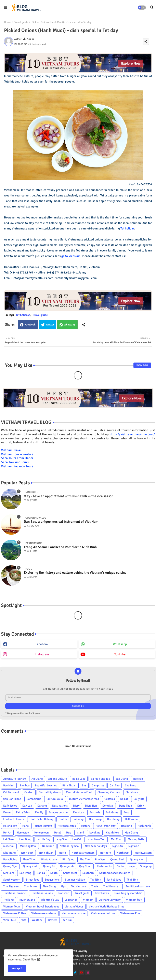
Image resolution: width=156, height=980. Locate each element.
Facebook (30, 325)
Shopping (146, 866)
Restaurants (104, 866)
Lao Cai (77, 839)
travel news (102, 893)
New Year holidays (96, 846)
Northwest (123, 853)
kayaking (95, 833)
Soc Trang (25, 873)
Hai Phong (113, 819)
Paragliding (10, 859)
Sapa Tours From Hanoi (17, 458)
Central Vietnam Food (79, 792)
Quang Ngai (10, 866)
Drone (7, 812)
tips (63, 886)
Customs (110, 799)
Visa (24, 920)
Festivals (95, 812)
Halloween (131, 819)
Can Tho (115, 785)
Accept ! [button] (17, 968)
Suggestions (52, 880)
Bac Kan (138, 779)
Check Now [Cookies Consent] (30, 960)
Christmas (132, 792)
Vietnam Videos (74, 907)
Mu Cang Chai (28, 846)
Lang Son (61, 839)
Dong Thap (125, 806)
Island (80, 833)
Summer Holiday (75, 880)
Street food (32, 880)
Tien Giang (49, 886)
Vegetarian (71, 900)
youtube (120, 654)
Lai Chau (9, 839)
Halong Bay (10, 826)
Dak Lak (27, 806)
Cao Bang (131, 785)
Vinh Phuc (10, 920)
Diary (76, 806)
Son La (41, 873)
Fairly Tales (23, 812)
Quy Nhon (85, 866)
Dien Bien (91, 806)
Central (29, 792)
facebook (42, 644)
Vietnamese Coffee (15, 913)
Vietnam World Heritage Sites (106, 907)
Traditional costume (138, 886)
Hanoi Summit (44, 826)
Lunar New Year (96, 839)
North (62, 853)
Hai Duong (95, 819)
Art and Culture (57, 779)
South (54, 873)
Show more (142, 365)
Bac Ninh (9, 785)
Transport (64, 893)
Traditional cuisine (15, 893)
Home (7, 22)
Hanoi (26, 826)
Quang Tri (49, 866)
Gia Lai (63, 819)
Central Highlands (50, 792)
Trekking (8, 900)
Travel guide (21, 22)
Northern (106, 853)
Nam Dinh (48, 846)
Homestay (23, 833)
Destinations (60, 806)
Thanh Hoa (31, 886)
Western (53, 920)
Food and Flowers (14, 819)
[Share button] (83, 325)
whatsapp (120, 644)
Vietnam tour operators (17, 454)
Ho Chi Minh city (106, 826)
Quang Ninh (30, 866)
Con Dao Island (12, 799)
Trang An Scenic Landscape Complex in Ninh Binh (60, 547)
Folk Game (112, 812)
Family (39, 812)
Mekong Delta (136, 839)
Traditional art (112, 886)
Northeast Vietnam (83, 853)
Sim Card (9, 873)
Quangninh (67, 866)
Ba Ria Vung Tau (100, 779)
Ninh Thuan (46, 853)
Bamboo (25, 785)
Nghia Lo (134, 846)
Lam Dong (25, 839)
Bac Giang (122, 779)
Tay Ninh (96, 880)
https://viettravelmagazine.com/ (132, 434)
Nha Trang (9, 853)
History (86, 826)
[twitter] (75, 972)
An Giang (37, 779)
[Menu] (5, 8)
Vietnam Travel (11, 450)
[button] (142, 8)
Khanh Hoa (112, 833)
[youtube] (81, 972)
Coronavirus (34, 799)
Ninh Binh (27, 853)
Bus (84, 785)
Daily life (139, 799)
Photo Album (49, 859)
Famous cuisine (58, 812)
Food (127, 812)
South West (70, 873)
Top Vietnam (79, 886)
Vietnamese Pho (130, 913)
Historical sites (67, 826)
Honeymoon (42, 833)
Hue (69, 833)
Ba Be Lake (79, 779)
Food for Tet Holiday (41, 819)
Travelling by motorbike (128, 893)
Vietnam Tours (12, 907)
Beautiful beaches (46, 785)
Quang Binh (117, 859)
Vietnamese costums (44, 913)
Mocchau (9, 846)
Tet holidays (23, 315)
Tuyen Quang (27, 900)
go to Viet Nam (71, 256)
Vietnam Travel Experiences (43, 907)
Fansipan (79, 812)
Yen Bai (67, 920)
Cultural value (55, 799)
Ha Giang (78, 819)
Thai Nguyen (11, 886)
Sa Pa (120, 866)
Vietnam (88, 900)
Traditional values (42, 893)
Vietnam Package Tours (17, 466)
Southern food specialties (115, 873)
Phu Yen (100, 859)
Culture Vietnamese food (84, 799)
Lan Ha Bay (43, 839)
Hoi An (7, 833)
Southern (88, 873)
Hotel (57, 833)
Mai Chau (117, 839)
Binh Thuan (69, 785)
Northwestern (143, 853)
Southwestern (12, 880)
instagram (42, 654)
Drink (141, 806)
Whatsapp (70, 325)
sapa (132, 866)
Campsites (98, 785)
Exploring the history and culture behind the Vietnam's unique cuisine (75, 573)
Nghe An (118, 846)
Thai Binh (132, 880)
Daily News (10, 806)
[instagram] (88, 972)
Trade (95, 886)
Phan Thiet (29, 859)
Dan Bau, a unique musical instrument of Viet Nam (61, 522)
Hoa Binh (127, 826)
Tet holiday (127, 228)
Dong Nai (108, 806)
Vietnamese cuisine (74, 913)
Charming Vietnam (109, 792)
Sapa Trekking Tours (15, 462)
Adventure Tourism (15, 779)
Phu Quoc (68, 859)
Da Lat (124, 799)
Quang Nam (137, 859)
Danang (42, 806)
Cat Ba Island (11, 792)
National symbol (70, 846)
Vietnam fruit (134, 900)
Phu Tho (85, 859)
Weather (37, 920)
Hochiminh (144, 826)
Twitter (50, 325)
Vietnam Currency (110, 900)
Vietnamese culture (103, 913)
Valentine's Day (50, 900)
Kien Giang (131, 833)
